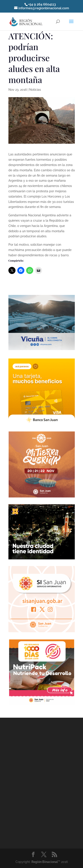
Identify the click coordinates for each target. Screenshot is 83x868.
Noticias (35, 90)
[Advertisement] (41, 782)
